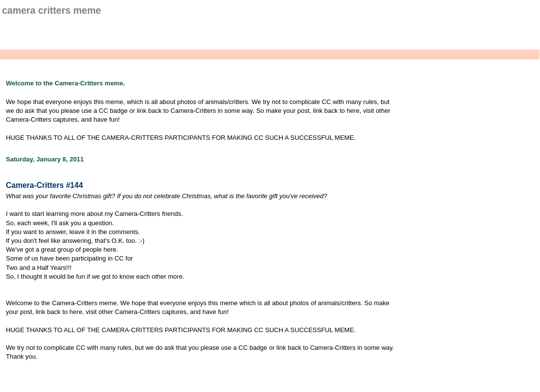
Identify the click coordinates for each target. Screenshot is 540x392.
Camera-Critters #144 (44, 185)
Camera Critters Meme (52, 10)
